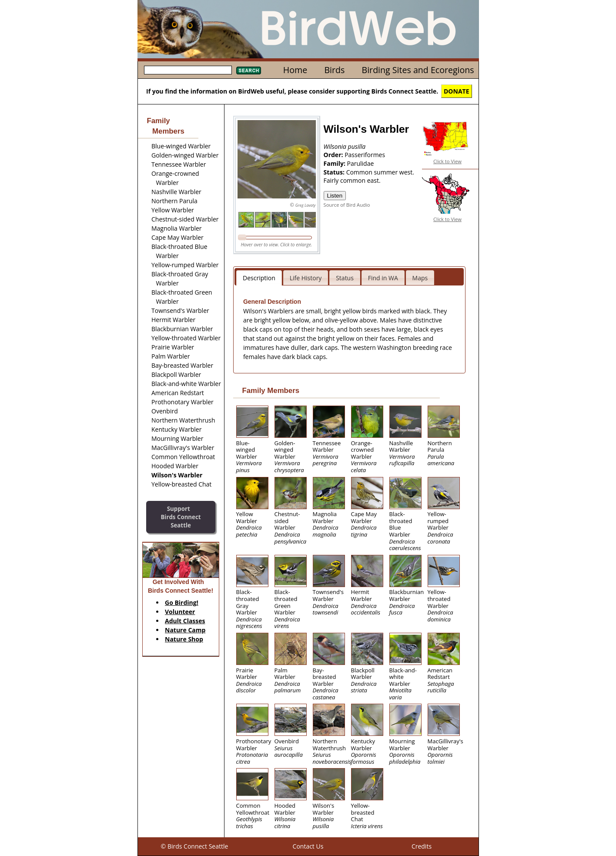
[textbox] (188, 70)
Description (259, 278)
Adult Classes (185, 621)
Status (345, 278)
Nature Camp (185, 630)
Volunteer (180, 612)
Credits (422, 846)
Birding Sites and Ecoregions (418, 70)
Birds (334, 70)
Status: (335, 172)
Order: (334, 155)
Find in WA (383, 278)
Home (295, 70)
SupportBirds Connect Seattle (181, 517)
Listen (335, 196)
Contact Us (308, 846)
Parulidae (361, 163)
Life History (306, 278)
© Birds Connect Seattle (195, 846)
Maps (420, 278)
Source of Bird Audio (347, 205)
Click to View (447, 161)
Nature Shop (184, 639)
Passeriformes (365, 155)
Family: (335, 163)
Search (249, 70)
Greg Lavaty (306, 205)
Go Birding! (182, 603)
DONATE (457, 91)
